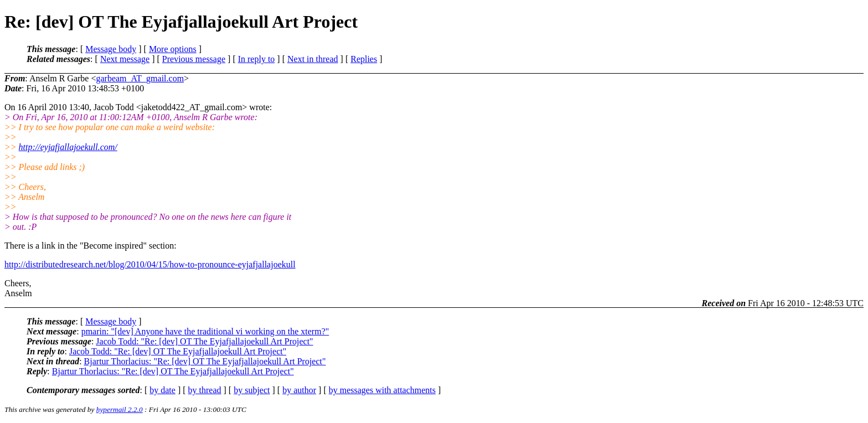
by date (162, 390)
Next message (125, 59)
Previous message (194, 59)
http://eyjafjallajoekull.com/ (68, 147)
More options (173, 49)
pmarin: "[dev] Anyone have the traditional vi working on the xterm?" (205, 331)
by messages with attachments (382, 390)
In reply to (257, 59)
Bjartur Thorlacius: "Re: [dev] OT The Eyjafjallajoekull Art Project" (205, 361)
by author (299, 390)
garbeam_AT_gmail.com (140, 78)
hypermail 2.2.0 (120, 409)
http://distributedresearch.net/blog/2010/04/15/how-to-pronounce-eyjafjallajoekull (150, 264)
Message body (111, 49)
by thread (205, 390)
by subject (252, 390)
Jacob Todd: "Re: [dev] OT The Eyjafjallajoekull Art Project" (204, 341)
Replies (364, 59)
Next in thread (313, 59)
